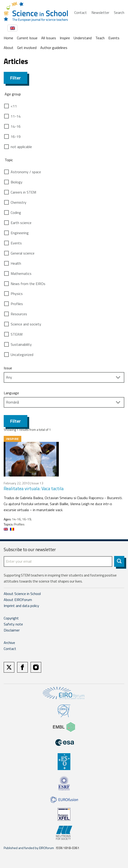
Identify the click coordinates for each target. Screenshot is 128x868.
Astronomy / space (26, 172)
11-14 (16, 116)
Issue (8, 368)
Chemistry (19, 202)
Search (119, 12)
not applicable (21, 147)
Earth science (21, 223)
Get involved (27, 48)
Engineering (20, 233)
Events (114, 38)
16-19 (16, 137)
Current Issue (27, 38)
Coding (16, 212)
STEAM (17, 334)
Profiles (17, 304)
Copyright (11, 618)
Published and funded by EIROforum (29, 848)
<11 (14, 106)
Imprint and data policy (21, 606)
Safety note (13, 624)
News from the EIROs (28, 284)
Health (16, 263)
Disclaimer (12, 630)
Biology (17, 182)
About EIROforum (18, 600)
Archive (9, 643)
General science (23, 253)
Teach (100, 38)
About (9, 48)
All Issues (49, 38)
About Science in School (22, 594)
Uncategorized (22, 355)
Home (8, 38)
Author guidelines (54, 48)
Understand (83, 38)
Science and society (26, 324)
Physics (17, 294)
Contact (81, 12)
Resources (19, 314)
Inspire (65, 38)
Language (11, 393)
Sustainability (21, 344)
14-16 (16, 126)
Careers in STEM (23, 192)
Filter (16, 78)
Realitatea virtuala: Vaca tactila (34, 488)
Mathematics (21, 273)
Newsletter (100, 12)
